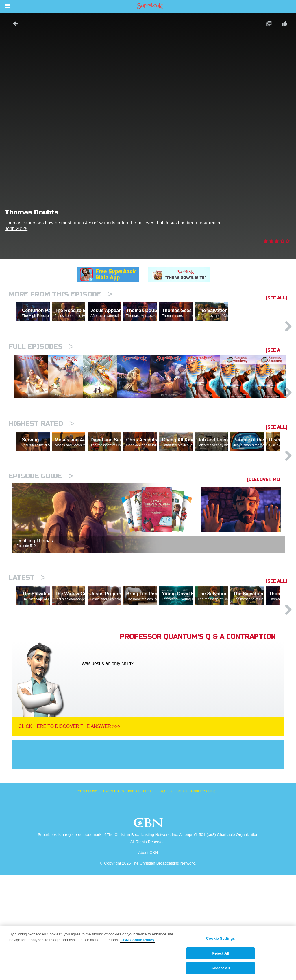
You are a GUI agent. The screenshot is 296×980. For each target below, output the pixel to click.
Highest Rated (41, 478)
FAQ (161, 896)
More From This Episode (60, 294)
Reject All (221, 953)
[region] (148, 953)
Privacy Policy (113, 896)
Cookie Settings (204, 896)
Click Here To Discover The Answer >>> (70, 831)
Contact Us (178, 896)
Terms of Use (86, 896)
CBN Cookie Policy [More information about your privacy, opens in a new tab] (137, 940)
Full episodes (41, 372)
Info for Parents (141, 896)
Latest (27, 657)
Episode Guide (41, 556)
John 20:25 (16, 229)
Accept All (221, 968)
